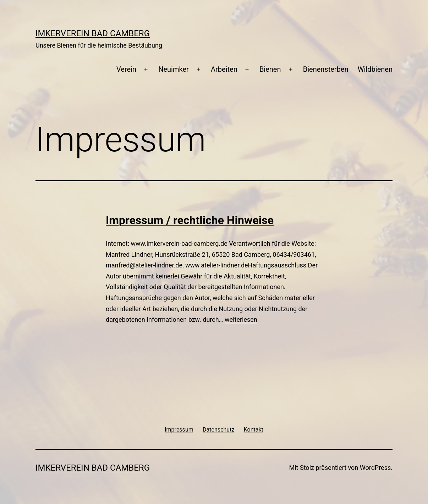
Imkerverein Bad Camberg (93, 33)
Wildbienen (375, 69)
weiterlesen (241, 319)
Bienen (270, 69)
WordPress (375, 468)
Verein (126, 69)
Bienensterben (326, 69)
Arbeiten (224, 69)
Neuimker (174, 69)
